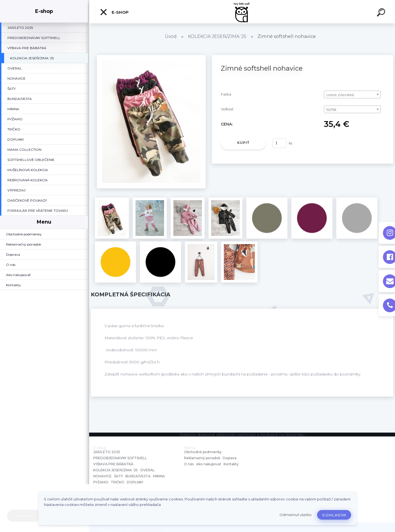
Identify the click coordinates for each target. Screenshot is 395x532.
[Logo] (242, 12)
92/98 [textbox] (331, 110)
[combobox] (352, 94)
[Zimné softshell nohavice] (151, 57)
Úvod (171, 36)
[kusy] (280, 143)
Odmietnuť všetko (296, 515)
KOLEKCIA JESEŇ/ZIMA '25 (217, 36)
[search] (382, 13)
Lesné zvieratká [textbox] (340, 95)
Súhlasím (334, 515)
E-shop (114, 12)
